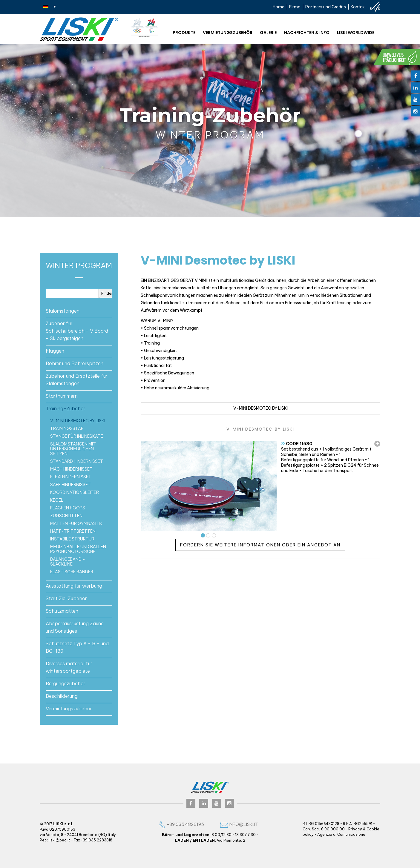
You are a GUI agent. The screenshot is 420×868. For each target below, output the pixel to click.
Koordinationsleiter (75, 492)
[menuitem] (49, 6)
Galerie (268, 33)
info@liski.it (239, 824)
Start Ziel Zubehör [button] (66, 598)
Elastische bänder (72, 572)
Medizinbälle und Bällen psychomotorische (78, 549)
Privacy (355, 829)
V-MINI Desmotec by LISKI (78, 421)
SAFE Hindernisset (70, 485)
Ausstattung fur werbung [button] (74, 586)
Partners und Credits (326, 7)
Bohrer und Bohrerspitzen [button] (75, 363)
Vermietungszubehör (228, 33)
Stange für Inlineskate (77, 436)
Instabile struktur (72, 539)
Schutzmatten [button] (62, 611)
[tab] (79, 311)
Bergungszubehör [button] (66, 683)
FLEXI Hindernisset (71, 477)
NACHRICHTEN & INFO (307, 33)
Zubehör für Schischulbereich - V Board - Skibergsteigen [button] (77, 331)
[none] (49, 6)
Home (279, 7)
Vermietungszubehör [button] (69, 709)
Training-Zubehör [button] (66, 408)
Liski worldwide (356, 33)
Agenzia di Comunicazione (341, 834)
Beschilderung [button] (62, 696)
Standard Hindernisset (77, 461)
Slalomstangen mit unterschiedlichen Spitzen (73, 449)
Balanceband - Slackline (68, 562)
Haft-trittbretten (73, 531)
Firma (295, 7)
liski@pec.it (59, 840)
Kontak (358, 7)
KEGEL (57, 500)
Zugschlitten (66, 516)
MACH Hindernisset (71, 469)
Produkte (184, 33)
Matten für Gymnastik (76, 523)
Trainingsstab (67, 428)
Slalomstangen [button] (63, 311)
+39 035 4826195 (181, 824)
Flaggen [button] (55, 351)
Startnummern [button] (62, 396)
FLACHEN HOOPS (68, 508)
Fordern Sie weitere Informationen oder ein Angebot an (260, 545)
